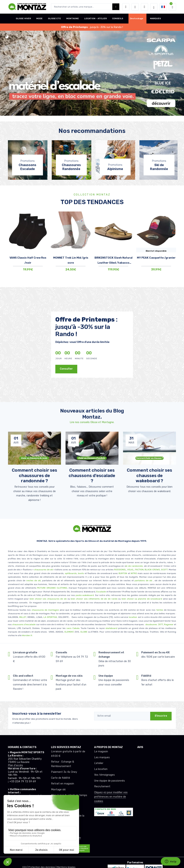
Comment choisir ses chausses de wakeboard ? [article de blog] (149, 475)
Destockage (137, 18)
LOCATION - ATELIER (96, 18)
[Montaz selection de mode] (154, 7)
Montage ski (58, 790)
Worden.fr (27, 635)
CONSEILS (118, 18)
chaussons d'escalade (24, 624)
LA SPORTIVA (50, 617)
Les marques (102, 757)
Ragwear (169, 624)
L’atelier (99, 763)
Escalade (101, 592)
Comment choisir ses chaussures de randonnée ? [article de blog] (34, 475)
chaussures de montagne (45, 610)
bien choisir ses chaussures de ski (48, 599)
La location (101, 769)
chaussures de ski (44, 570)
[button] (126, 7)
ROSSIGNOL (120, 570)
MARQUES (155, 18)
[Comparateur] (144, 7)
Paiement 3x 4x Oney (64, 772)
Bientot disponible (156, 251)
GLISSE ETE (54, 18)
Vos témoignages (104, 775)
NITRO (134, 573)
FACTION (139, 570)
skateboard (111, 628)
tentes (160, 610)
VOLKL (131, 570)
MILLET (23, 617)
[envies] (135, 7)
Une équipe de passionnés (110, 781)
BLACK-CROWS (152, 570)
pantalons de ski (143, 581)
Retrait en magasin (63, 784)
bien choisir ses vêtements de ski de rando (94, 599)
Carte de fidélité (61, 778)
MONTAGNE (73, 18)
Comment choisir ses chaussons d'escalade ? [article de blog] (92, 475)
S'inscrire (161, 716)
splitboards (71, 573)
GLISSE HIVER (23, 18)
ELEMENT (69, 632)
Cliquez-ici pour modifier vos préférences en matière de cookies (111, 797)
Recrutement (102, 786)
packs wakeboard (85, 595)
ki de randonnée (134, 566)
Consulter (66, 369)
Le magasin (101, 752)
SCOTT (164, 570)
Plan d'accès (15, 765)
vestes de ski (34, 581)
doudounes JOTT (154, 624)
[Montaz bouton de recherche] (116, 7)
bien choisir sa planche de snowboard (142, 599)
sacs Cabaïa (73, 628)
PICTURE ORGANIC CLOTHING (52, 588)
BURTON (122, 573)
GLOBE (84, 632)
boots (81, 573)
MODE (39, 18)
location (133, 617)
